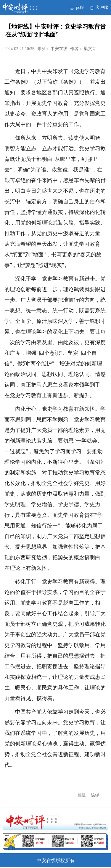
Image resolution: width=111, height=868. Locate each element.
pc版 (77, 8)
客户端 (99, 8)
